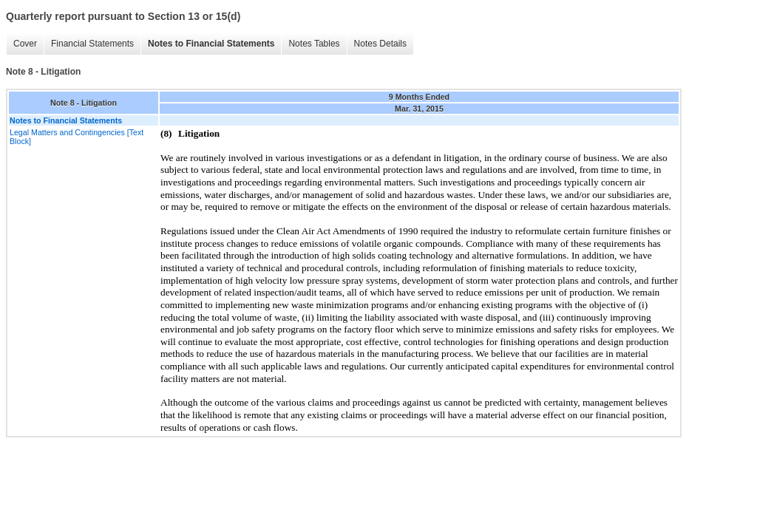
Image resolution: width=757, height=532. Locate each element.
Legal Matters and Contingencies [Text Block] (77, 137)
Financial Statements (92, 44)
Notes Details (380, 44)
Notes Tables (314, 44)
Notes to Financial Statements (211, 44)
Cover (25, 44)
